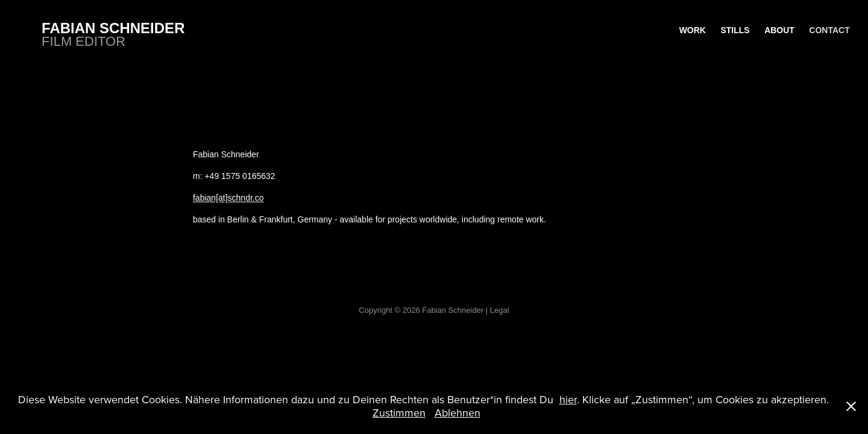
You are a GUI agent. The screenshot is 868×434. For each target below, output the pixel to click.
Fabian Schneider (113, 28)
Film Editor (83, 41)
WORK (693, 30)
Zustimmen (399, 413)
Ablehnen (458, 413)
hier (568, 399)
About (779, 30)
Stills (735, 30)
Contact (829, 30)
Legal (500, 310)
